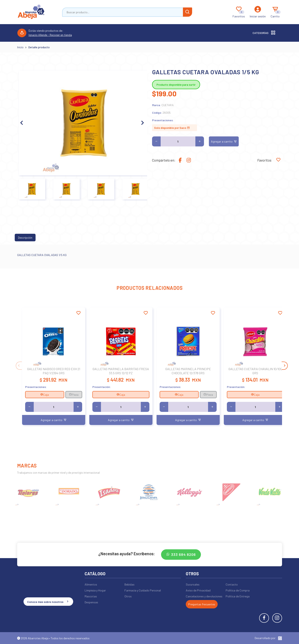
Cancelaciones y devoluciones (204, 596)
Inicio (20, 47)
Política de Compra (238, 590)
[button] (142, 123)
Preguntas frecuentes (202, 604)
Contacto (232, 584)
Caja (45, 395)
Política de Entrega (238, 596)
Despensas (91, 602)
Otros (128, 596)
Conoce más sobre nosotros (48, 601)
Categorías (264, 33)
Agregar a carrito (224, 141)
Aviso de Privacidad (198, 590)
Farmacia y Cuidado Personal (143, 590)
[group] (29, 492)
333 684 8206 (181, 554)
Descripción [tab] (25, 238)
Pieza (74, 395)
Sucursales (193, 584)
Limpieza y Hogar (95, 590)
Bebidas (129, 584)
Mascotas (91, 596)
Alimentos (91, 584)
